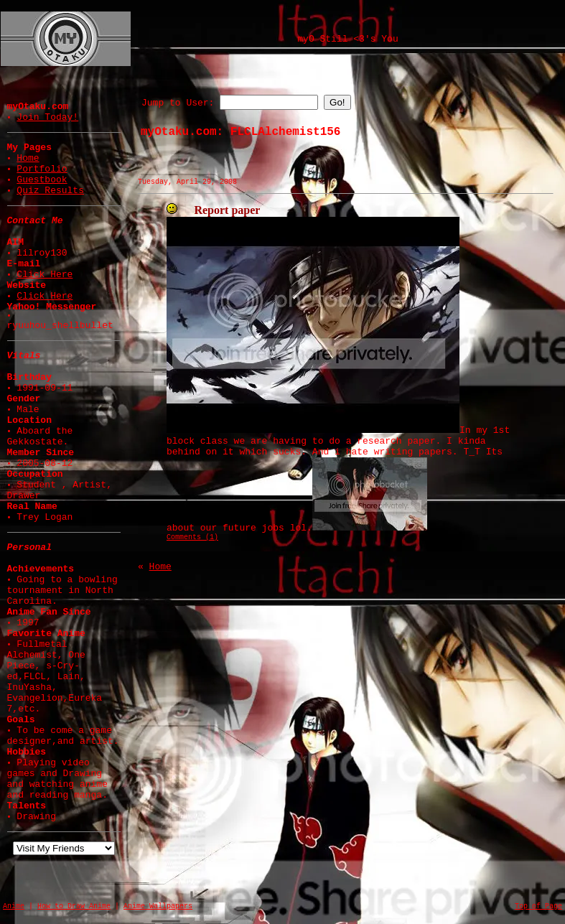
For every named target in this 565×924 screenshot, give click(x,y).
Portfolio (42, 169)
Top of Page (538, 906)
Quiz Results (50, 191)
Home (28, 158)
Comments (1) (192, 537)
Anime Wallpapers (158, 906)
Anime (14, 906)
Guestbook (42, 180)
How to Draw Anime (74, 906)
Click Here (45, 275)
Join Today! (47, 117)
